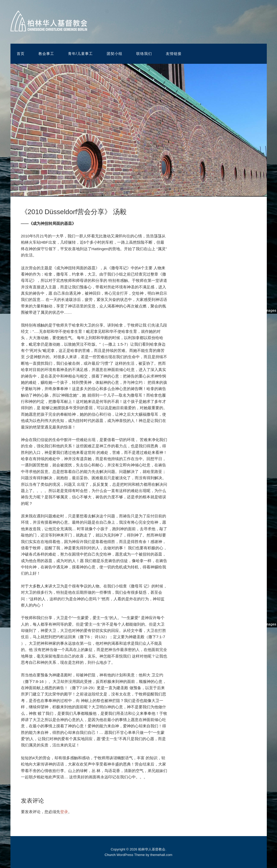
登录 (64, 812)
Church (110, 855)
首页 (21, 54)
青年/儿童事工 (80, 54)
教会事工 (46, 54)
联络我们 (144, 54)
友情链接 (174, 54)
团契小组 (115, 54)
